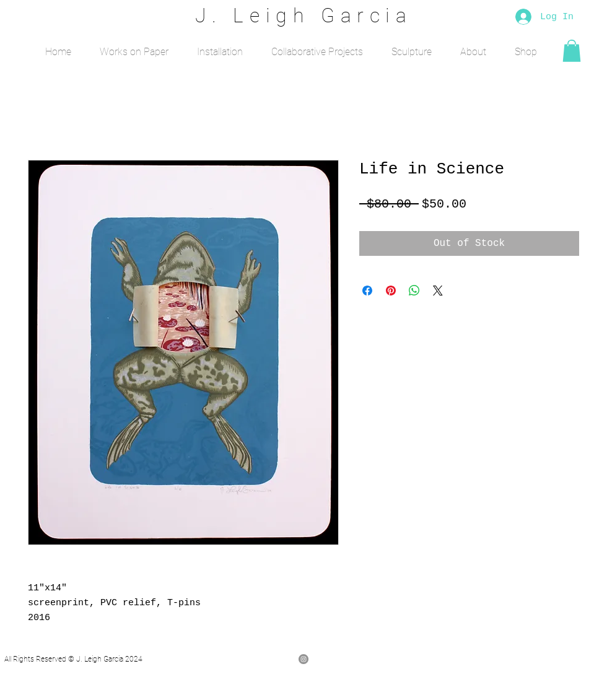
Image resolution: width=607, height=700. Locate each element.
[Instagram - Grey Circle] (303, 659)
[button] (134, 46)
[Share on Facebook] (367, 291)
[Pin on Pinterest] (391, 291)
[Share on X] (438, 291)
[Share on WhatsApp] (414, 291)
